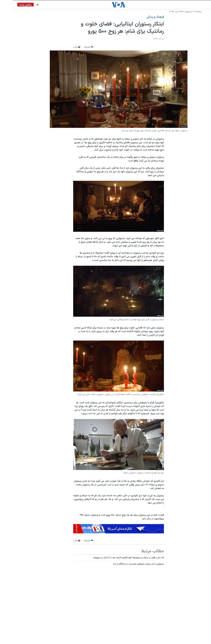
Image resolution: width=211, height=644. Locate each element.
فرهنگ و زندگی (142, 17)
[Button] (76, 47)
